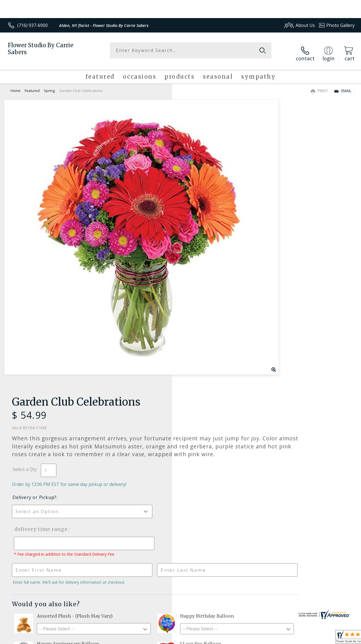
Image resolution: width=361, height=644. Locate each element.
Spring (49, 85)
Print (320, 85)
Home (16, 85)
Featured (32, 85)
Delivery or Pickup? (203, 211)
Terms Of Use (232, 638)
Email (343, 85)
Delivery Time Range (209, 243)
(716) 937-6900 (32, 25)
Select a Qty (193, 183)
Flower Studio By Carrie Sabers (41, 49)
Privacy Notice (265, 638)
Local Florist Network (304, 638)
